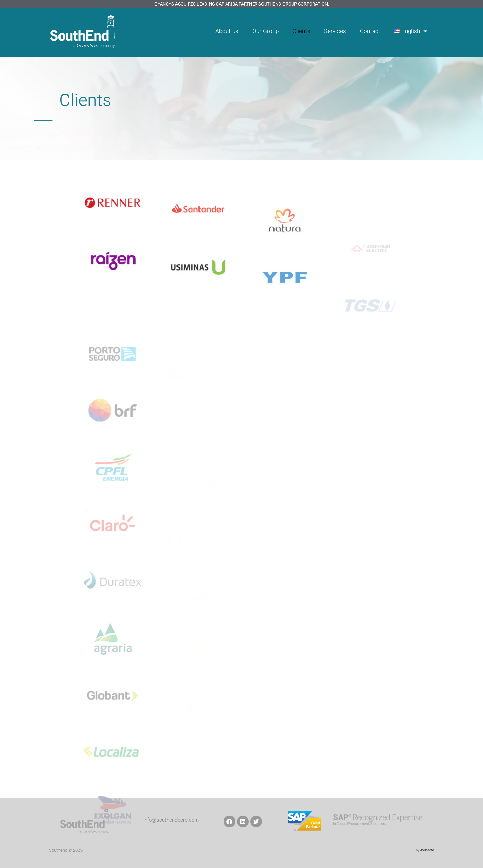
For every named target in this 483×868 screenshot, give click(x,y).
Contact (370, 31)
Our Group (265, 31)
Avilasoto (427, 850)
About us (227, 31)
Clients (301, 31)
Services (335, 31)
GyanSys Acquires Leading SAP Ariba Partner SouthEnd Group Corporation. (242, 4)
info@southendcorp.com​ (171, 820)
